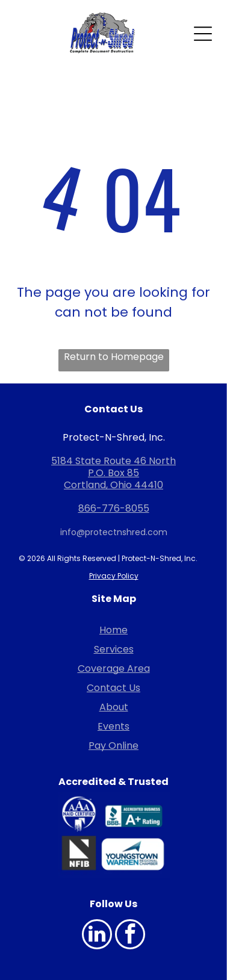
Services (114, 649)
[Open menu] (203, 34)
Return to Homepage (114, 357)
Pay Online (113, 746)
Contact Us (113, 688)
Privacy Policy (114, 576)
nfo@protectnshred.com (115, 532)
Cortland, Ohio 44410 (113, 485)
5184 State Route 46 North (113, 461)
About (114, 707)
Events (113, 726)
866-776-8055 (114, 508)
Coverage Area (114, 668)
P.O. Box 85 (113, 473)
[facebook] (130, 936)
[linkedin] (97, 936)
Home (113, 630)
